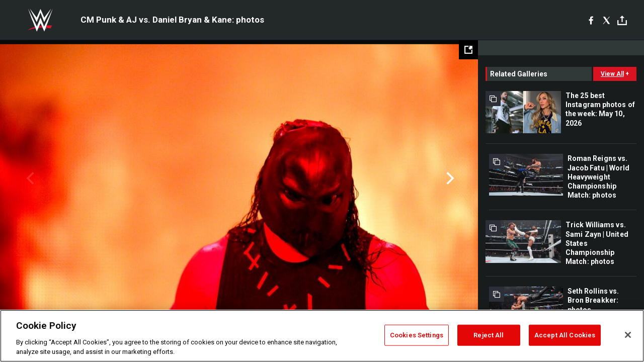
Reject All (489, 335)
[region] (322, 336)
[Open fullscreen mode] (468, 50)
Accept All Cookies (565, 335)
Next (449, 178)
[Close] (628, 335)
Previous (29, 178)
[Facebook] (591, 20)
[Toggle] (622, 20)
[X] (607, 20)
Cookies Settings (417, 335)
